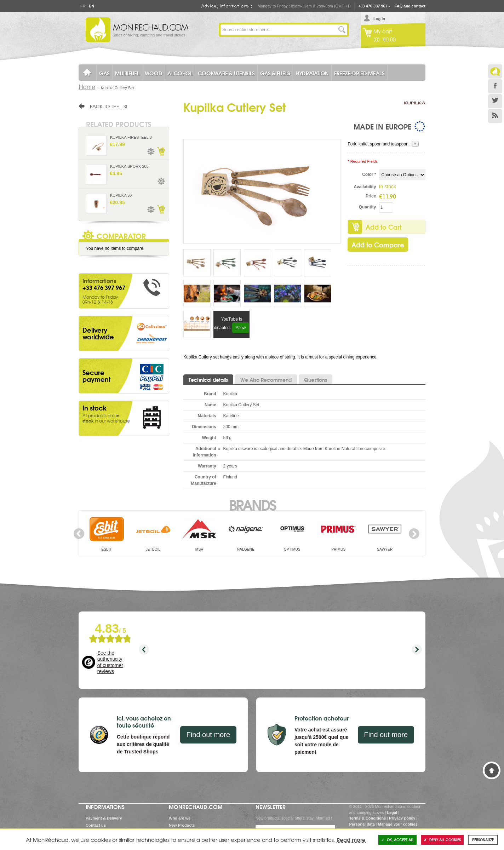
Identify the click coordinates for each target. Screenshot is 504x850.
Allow (241, 328)
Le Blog (495, 71)
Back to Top (492, 770)
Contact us (96, 825)
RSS (495, 116)
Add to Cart (383, 227)
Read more (351, 839)
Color (369, 174)
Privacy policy (402, 818)
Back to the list (109, 106)
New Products (182, 825)
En (91, 6)
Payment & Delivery (104, 818)
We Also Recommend (266, 380)
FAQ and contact (410, 6)
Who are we (180, 818)
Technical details (208, 380)
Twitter (495, 101)
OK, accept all (397, 840)
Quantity (368, 207)
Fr (83, 6)
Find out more (208, 735)
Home (87, 87)
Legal (392, 812)
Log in (379, 19)
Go (342, 30)
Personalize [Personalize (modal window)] (483, 840)
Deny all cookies (442, 840)
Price (371, 196)
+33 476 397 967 (373, 6)
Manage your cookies (398, 824)
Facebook (495, 86)
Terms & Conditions (368, 818)
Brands (252, 504)
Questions (316, 380)
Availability (365, 187)
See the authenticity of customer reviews (110, 662)
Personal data (362, 824)
